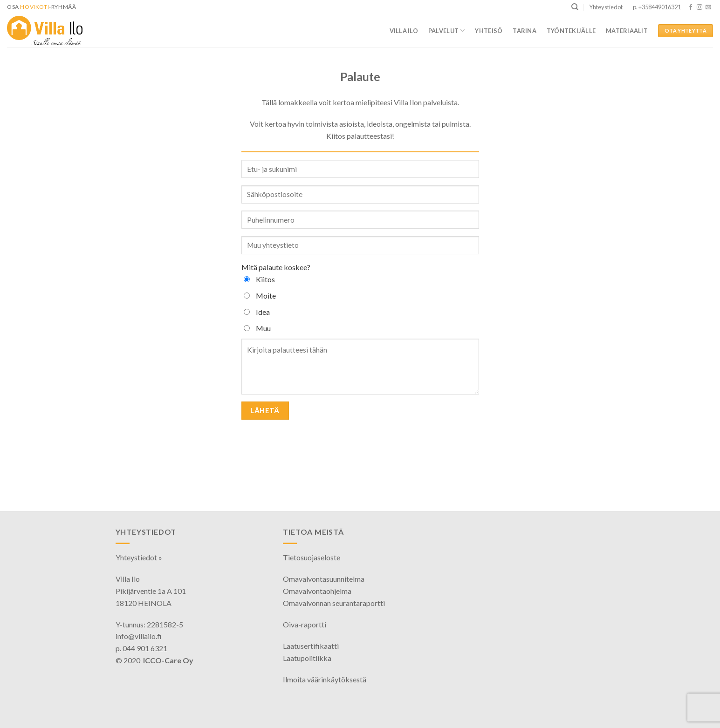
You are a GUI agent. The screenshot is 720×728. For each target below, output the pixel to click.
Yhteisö (489, 31)
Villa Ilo (404, 31)
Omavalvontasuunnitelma (324, 579)
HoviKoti (34, 7)
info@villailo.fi (139, 636)
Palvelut (447, 31)
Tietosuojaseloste (312, 557)
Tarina (525, 31)
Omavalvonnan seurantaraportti (334, 603)
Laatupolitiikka (307, 658)
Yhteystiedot (606, 7)
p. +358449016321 (657, 7)
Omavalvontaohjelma (317, 591)
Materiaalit (627, 31)
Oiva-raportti (305, 624)
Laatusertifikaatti (311, 646)
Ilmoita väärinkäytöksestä (325, 679)
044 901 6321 (145, 648)
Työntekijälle (571, 31)
